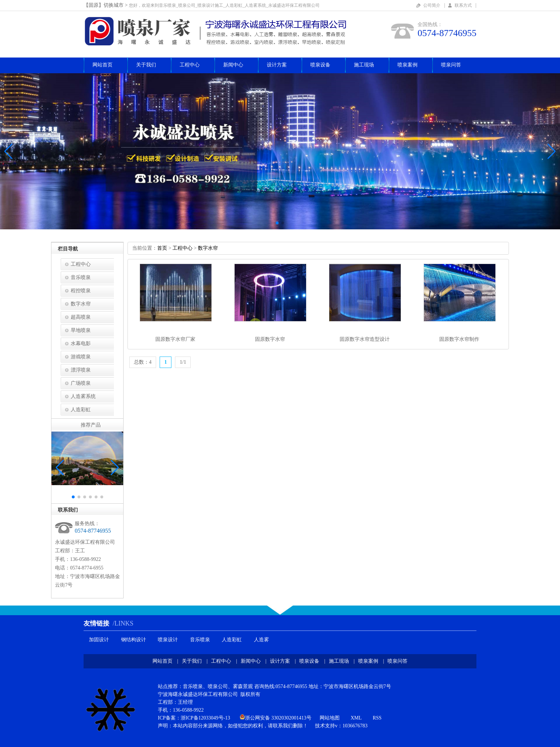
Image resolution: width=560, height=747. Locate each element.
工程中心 (190, 65)
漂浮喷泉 (81, 370)
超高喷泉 (81, 317)
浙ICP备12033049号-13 (205, 718)
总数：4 (143, 362)
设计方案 (277, 65)
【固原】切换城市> (106, 5)
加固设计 (99, 640)
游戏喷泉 (81, 357)
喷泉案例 (407, 65)
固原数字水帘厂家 (175, 339)
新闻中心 (233, 65)
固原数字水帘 (270, 339)
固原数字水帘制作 (459, 339)
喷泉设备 (320, 65)
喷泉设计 (168, 640)
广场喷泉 (81, 383)
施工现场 (364, 65)
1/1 (183, 362)
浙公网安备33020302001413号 (278, 718)
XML (356, 718)
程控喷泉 (81, 291)
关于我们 (146, 65)
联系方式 (463, 5)
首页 (162, 248)
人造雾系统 (83, 396)
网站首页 (102, 65)
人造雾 (261, 640)
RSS (377, 718)
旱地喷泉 (81, 330)
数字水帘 (81, 304)
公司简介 (432, 5)
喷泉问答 (451, 65)
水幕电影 (81, 343)
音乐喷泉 (81, 277)
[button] (552, 151)
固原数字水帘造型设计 (365, 339)
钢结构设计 (134, 640)
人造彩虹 (81, 410)
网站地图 (330, 718)
